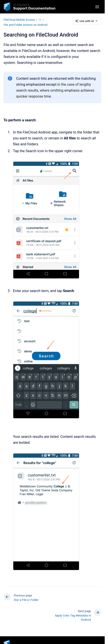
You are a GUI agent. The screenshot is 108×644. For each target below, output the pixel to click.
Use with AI (87, 21)
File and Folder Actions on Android (25, 25)
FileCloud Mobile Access (19, 20)
